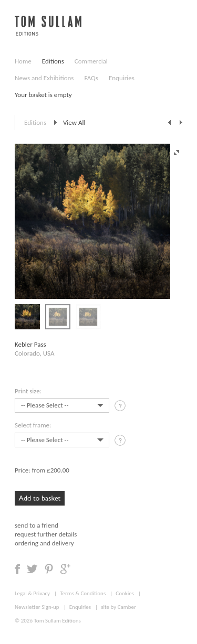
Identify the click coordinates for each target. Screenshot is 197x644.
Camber (127, 607)
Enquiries (122, 78)
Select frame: (33, 425)
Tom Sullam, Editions (48, 31)
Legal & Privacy (32, 593)
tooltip (121, 407)
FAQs (91, 78)
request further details (46, 534)
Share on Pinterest (49, 569)
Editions (53, 61)
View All (74, 122)
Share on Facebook (17, 569)
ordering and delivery (44, 543)
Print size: (28, 391)
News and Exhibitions (44, 78)
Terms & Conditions (83, 593)
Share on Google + (65, 569)
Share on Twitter (32, 569)
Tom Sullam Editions (57, 621)
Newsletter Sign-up (37, 607)
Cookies (125, 593)
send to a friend (37, 525)
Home (23, 61)
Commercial (91, 61)
